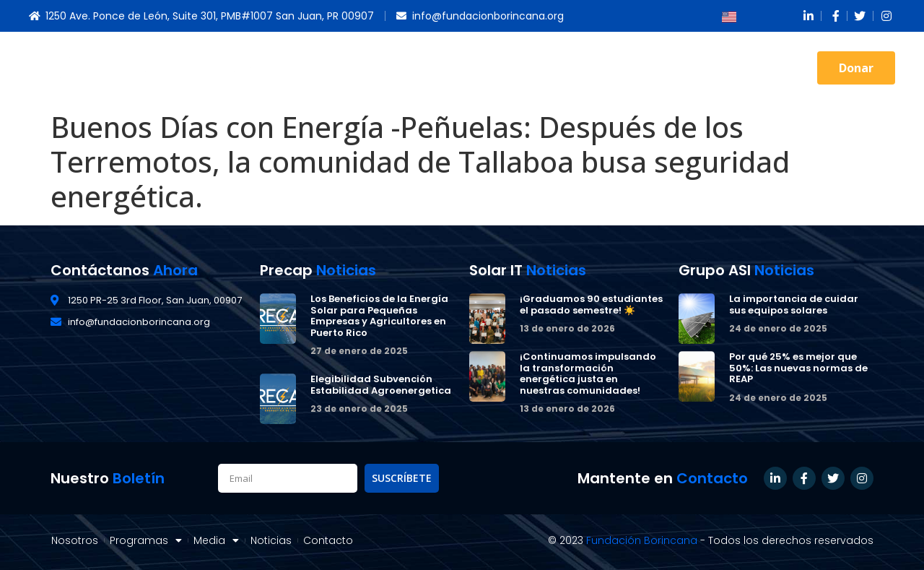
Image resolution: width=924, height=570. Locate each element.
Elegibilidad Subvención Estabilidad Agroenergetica (381, 385)
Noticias (672, 68)
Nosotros (438, 68)
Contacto (744, 68)
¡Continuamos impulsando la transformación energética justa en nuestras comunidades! (588, 373)
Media (606, 68)
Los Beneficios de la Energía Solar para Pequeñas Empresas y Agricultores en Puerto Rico (379, 316)
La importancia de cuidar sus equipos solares (794, 305)
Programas (526, 68)
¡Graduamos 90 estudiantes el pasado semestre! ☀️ (591, 305)
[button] (856, 68)
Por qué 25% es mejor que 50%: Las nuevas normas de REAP (798, 368)
